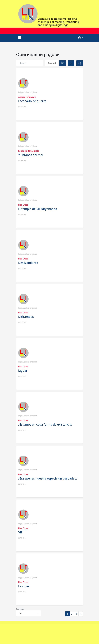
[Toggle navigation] (20, 37)
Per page (20, 609)
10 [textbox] (20, 613)
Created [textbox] (52, 63)
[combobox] (52, 63)
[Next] (81, 614)
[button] (81, 38)
